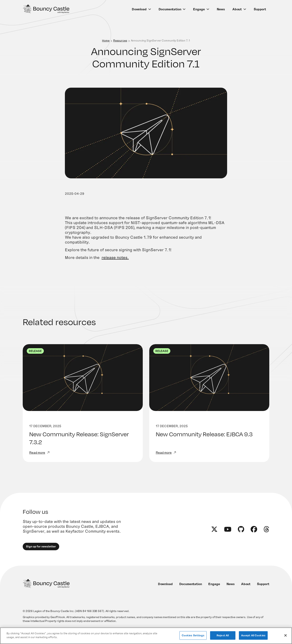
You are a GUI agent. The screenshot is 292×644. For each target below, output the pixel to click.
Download (139, 9)
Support (260, 9)
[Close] (286, 635)
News (221, 9)
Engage (199, 9)
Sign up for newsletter (41, 546)
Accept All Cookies (253, 635)
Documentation (170, 9)
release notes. (115, 263)
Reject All (223, 635)
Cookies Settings (193, 635)
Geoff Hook (58, 617)
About (237, 9)
